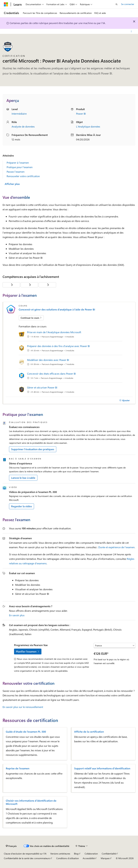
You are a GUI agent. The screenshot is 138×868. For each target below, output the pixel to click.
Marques (105, 858)
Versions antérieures (60, 854)
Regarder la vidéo (22, 506)
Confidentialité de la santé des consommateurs (27, 858)
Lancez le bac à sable (23, 478)
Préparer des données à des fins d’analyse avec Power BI (58, 346)
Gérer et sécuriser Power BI (42, 387)
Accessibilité (89, 858)
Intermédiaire (19, 114)
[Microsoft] (6, 4)
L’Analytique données (88, 126)
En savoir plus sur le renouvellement (23, 707)
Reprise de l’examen (18, 768)
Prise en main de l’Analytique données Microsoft (54, 332)
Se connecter (128, 4)
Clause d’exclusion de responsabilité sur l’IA (25, 854)
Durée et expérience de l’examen (116, 547)
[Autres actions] (131, 31)
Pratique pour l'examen (20, 167)
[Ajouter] (124, 400)
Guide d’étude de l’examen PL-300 (26, 732)
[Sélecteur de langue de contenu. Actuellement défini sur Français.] (11, 846)
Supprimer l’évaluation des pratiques (33, 449)
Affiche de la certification (89, 732)
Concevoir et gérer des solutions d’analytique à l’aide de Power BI (57, 309)
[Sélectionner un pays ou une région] (115, 645)
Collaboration (91, 854)
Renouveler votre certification (23, 176)
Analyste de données (23, 126)
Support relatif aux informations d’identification (102, 768)
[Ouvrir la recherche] (117, 4)
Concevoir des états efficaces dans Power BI (51, 374)
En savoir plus (17, 615)
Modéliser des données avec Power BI (48, 360)
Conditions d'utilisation (68, 858)
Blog (76, 854)
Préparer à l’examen (18, 163)
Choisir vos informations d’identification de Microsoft (31, 802)
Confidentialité (109, 854)
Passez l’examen (16, 172)
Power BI (81, 114)
